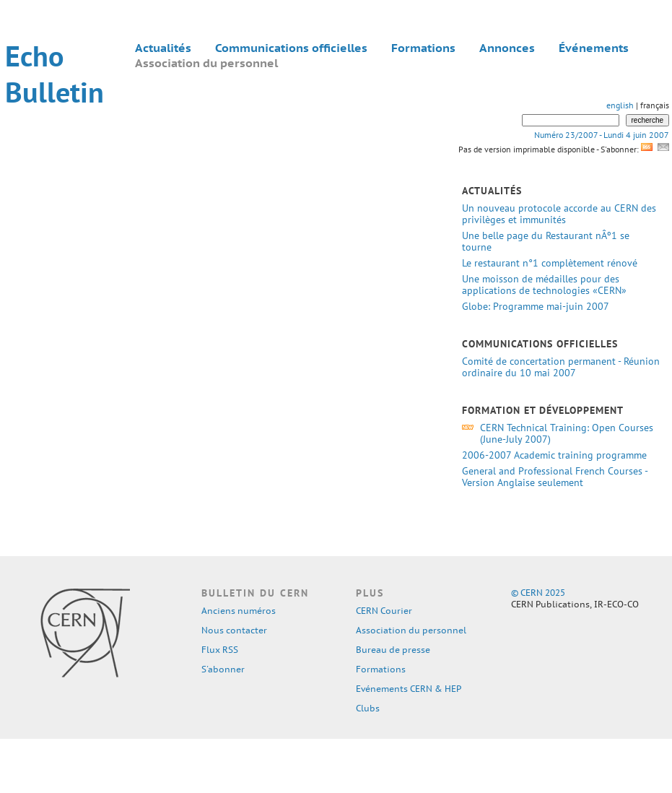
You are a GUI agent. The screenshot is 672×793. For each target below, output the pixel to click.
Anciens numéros (239, 611)
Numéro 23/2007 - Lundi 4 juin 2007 (602, 135)
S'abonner (223, 669)
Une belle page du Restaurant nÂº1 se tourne (546, 241)
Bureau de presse (393, 650)
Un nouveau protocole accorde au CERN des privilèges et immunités (559, 214)
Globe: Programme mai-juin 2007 (535, 306)
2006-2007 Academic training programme (554, 455)
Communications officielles (291, 48)
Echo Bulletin (54, 74)
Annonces (507, 48)
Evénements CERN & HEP (409, 689)
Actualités (163, 48)
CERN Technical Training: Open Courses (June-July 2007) (567, 433)
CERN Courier (384, 611)
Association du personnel (206, 63)
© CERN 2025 (538, 593)
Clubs (368, 708)
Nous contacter (234, 630)
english (620, 105)
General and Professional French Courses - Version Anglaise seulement (555, 477)
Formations (423, 48)
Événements (594, 48)
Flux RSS (220, 650)
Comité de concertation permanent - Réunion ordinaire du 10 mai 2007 (561, 367)
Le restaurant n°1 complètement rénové (550, 263)
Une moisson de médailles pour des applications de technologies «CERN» (544, 285)
